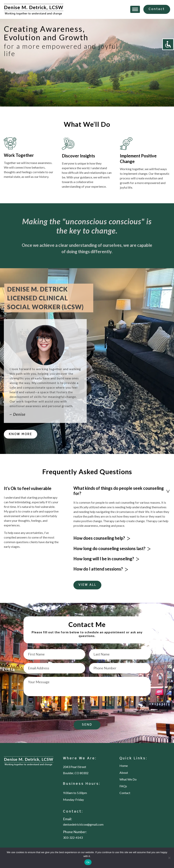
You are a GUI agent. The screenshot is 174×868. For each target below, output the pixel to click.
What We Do (128, 779)
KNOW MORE (21, 434)
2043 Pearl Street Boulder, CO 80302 (76, 770)
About (124, 773)
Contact (157, 9)
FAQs (123, 786)
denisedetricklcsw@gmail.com (83, 824)
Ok (88, 862)
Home (124, 766)
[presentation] (53, 709)
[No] (169, 858)
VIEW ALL (87, 585)
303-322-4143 (73, 838)
